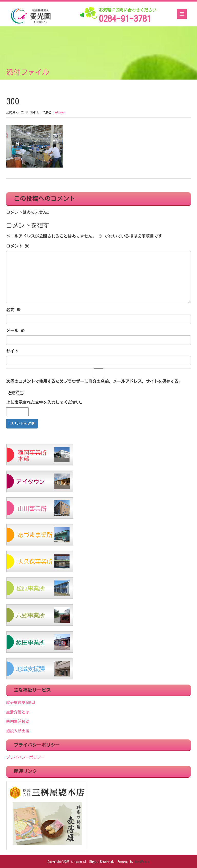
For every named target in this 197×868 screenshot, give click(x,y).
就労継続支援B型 (21, 703)
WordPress (142, 862)
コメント (17, 246)
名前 (13, 310)
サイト (12, 351)
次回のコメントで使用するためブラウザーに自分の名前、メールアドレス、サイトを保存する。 (94, 381)
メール (15, 330)
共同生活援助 (18, 721)
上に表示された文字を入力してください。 (45, 402)
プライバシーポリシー (25, 757)
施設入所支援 (18, 731)
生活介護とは (18, 712)
